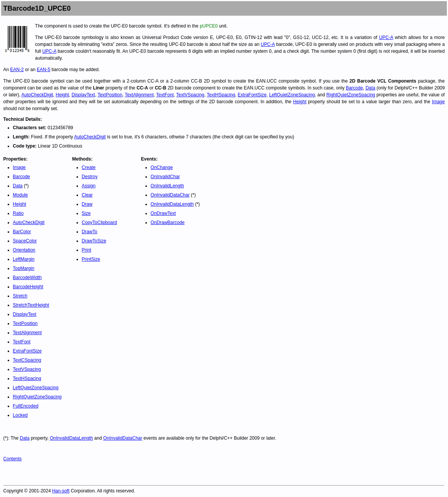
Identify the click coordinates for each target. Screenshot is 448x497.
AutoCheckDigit (37, 95)
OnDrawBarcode (168, 223)
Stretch (20, 296)
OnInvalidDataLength (172, 204)
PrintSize (91, 259)
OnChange (162, 167)
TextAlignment (139, 95)
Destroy (90, 177)
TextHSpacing (221, 95)
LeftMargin (24, 259)
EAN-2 (17, 70)
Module (20, 195)
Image (438, 102)
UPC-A (386, 37)
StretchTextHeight (31, 305)
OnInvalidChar (165, 177)
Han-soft (61, 491)
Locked (20, 415)
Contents (13, 459)
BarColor (22, 232)
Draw (87, 204)
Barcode (354, 88)
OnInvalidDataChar (170, 195)
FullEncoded (26, 406)
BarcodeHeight (28, 287)
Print (87, 250)
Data (370, 88)
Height (63, 95)
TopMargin (24, 268)
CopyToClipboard (99, 223)
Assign (89, 186)
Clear (87, 195)
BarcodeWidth (27, 278)
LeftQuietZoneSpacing (292, 95)
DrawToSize (94, 241)
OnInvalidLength (167, 186)
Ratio (18, 213)
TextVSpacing (190, 95)
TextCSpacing (27, 360)
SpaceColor (25, 241)
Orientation (24, 250)
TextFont (165, 95)
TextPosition (110, 95)
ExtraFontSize (252, 95)
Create (89, 167)
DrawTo (90, 232)
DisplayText (83, 95)
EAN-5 (43, 70)
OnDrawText (163, 213)
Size (86, 213)
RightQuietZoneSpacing (351, 95)
